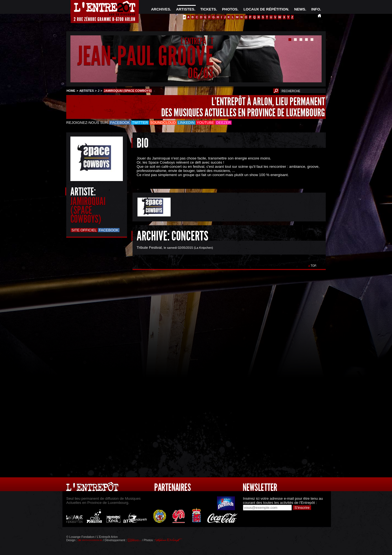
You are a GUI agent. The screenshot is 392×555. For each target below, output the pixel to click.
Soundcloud (163, 123)
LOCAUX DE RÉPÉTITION (266, 9)
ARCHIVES (161, 9)
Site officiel (84, 230)
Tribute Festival (149, 248)
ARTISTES (185, 9)
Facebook (120, 123)
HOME (71, 91)
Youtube (206, 123)
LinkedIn (186, 123)
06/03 (201, 73)
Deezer (223, 123)
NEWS (300, 9)
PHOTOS (230, 9)
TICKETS (208, 9)
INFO (316, 9)
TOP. (314, 266)
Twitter (140, 123)
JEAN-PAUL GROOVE (145, 56)
